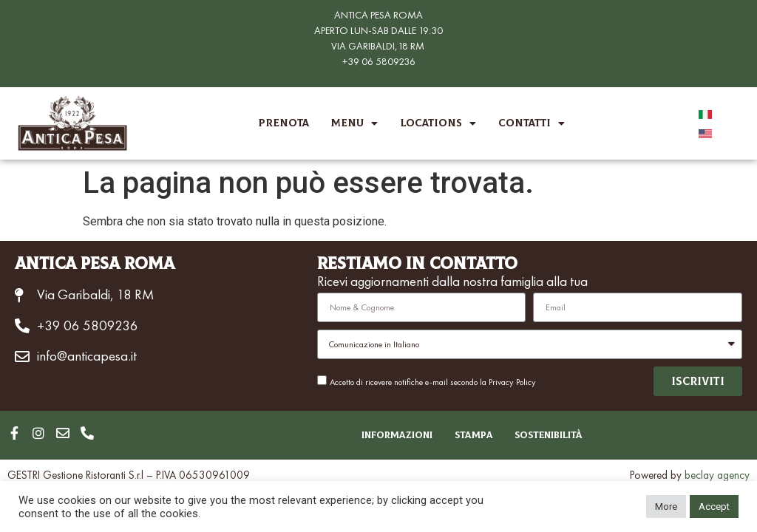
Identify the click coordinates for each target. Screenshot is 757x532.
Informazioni (396, 435)
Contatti (532, 123)
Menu (354, 123)
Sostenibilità (549, 435)
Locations (438, 123)
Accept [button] (714, 507)
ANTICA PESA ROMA (378, 15)
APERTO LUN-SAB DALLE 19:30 (378, 30)
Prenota (284, 123)
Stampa (473, 435)
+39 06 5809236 (379, 61)
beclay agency (717, 475)
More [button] (666, 507)
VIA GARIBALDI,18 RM (378, 46)
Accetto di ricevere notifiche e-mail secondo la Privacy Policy (433, 382)
